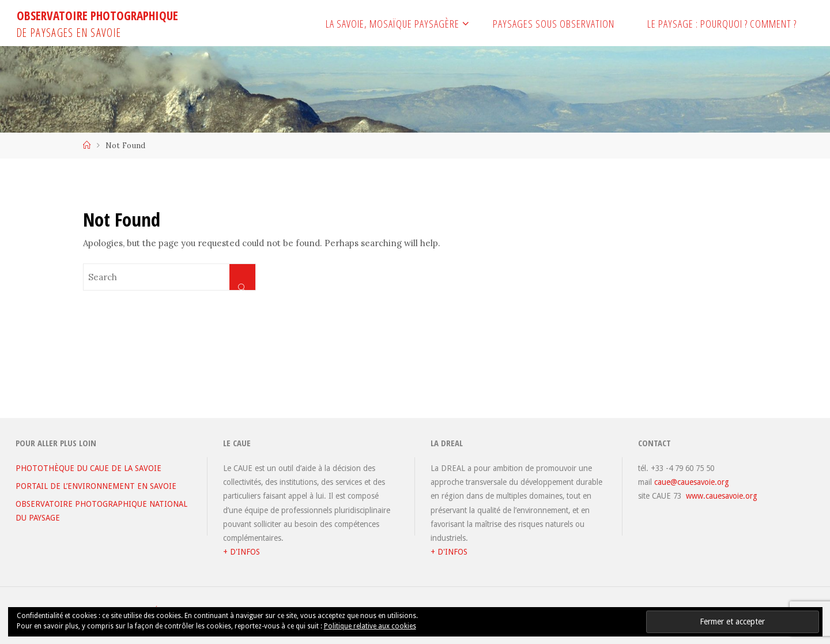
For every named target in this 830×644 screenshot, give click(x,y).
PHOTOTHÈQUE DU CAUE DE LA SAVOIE (88, 468)
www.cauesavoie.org (722, 496)
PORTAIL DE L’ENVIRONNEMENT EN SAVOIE (96, 486)
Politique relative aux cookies (370, 626)
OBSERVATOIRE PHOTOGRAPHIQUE (97, 16)
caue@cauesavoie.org (692, 482)
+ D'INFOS (242, 552)
